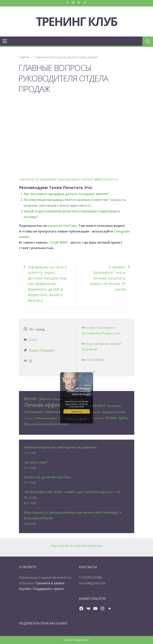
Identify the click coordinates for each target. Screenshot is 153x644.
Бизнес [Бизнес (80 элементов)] (30, 399)
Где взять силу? (36, 462)
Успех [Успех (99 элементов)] (111, 418)
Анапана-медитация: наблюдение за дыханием (60, 447)
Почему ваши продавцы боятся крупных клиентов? (66, 200)
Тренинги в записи (50, 583)
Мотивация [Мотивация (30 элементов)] (114, 406)
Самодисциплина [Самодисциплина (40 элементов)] (114, 412)
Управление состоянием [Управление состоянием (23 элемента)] (90, 418)
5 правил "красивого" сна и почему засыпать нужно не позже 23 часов (108, 278)
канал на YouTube (62, 226)
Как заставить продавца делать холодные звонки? (66, 194)
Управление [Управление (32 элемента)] (67, 418)
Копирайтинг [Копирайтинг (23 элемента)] (59, 399)
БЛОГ (33, 340)
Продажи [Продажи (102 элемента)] (75, 412)
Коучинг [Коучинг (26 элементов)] (73, 399)
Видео (34, 350)
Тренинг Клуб (77, 21)
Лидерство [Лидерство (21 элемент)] (85, 399)
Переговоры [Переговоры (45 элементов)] (55, 412)
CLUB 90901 (59, 242)
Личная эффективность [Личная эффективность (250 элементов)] (53, 405)
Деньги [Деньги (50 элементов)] (45, 399)
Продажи (47, 350)
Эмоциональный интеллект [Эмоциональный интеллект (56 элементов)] (47, 424)
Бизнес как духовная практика (47, 477)
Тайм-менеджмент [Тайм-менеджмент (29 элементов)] (46, 418)
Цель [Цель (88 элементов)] (123, 418)
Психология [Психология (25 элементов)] (93, 412)
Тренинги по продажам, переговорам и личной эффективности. (68, 179)
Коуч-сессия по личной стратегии (76, 546)
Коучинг (25, 589)
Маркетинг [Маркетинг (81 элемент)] (95, 405)
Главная (24, 57)
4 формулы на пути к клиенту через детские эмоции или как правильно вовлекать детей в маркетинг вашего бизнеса (47, 284)
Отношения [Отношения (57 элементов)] (34, 412)
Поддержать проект (49, 589)
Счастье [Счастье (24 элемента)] (28, 418)
